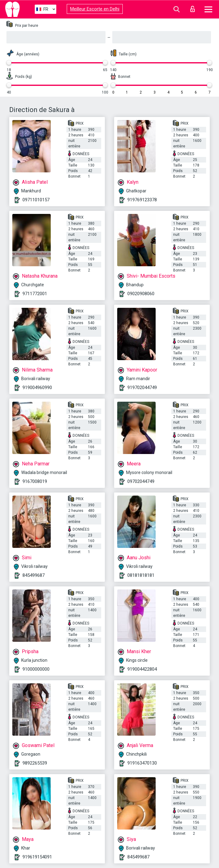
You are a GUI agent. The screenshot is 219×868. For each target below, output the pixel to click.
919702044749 (142, 388)
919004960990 (37, 388)
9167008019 (35, 481)
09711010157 (36, 200)
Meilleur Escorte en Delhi (95, 9)
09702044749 (141, 481)
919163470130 (142, 763)
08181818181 (141, 575)
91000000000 (36, 669)
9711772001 (35, 294)
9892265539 (35, 763)
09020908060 (141, 294)
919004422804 (142, 669)
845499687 (34, 575)
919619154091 (37, 857)
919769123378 (142, 200)
